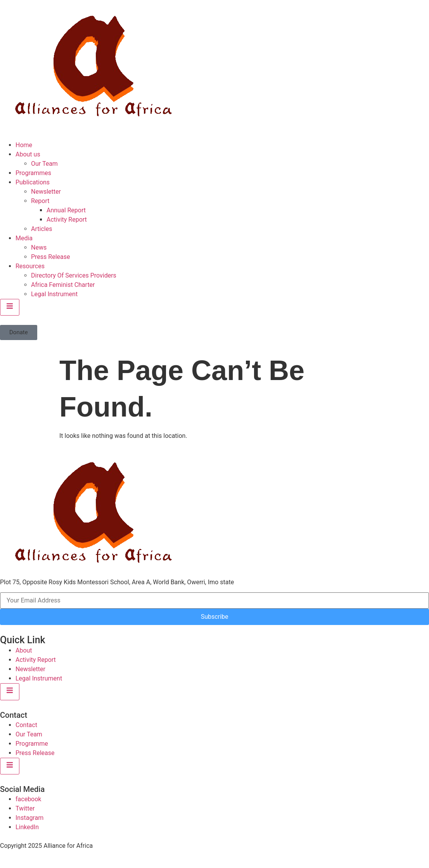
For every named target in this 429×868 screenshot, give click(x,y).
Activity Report (67, 220)
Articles (42, 229)
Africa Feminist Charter (63, 285)
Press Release (51, 257)
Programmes (33, 173)
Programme (32, 744)
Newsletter (46, 192)
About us (28, 154)
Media (24, 238)
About (24, 650)
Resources (30, 266)
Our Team (44, 164)
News (39, 247)
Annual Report (66, 210)
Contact (26, 725)
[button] (19, 332)
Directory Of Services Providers (74, 275)
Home (24, 145)
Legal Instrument (54, 294)
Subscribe (215, 617)
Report (40, 201)
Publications (33, 182)
